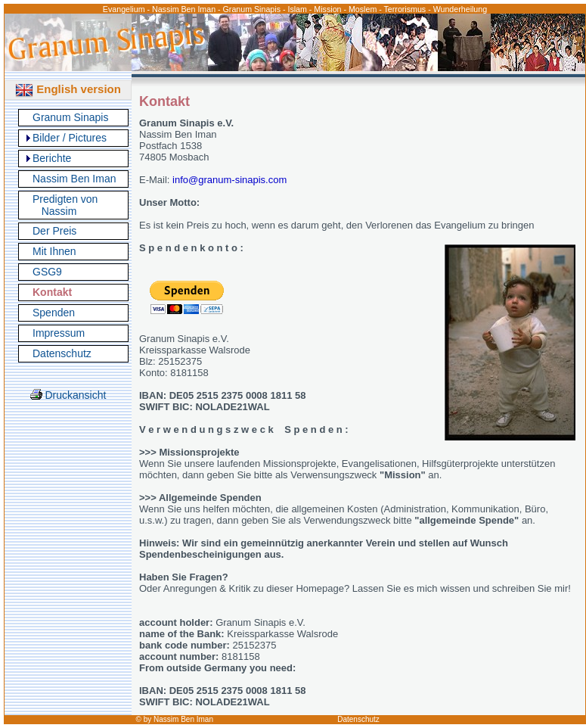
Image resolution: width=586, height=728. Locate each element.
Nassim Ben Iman (74, 179)
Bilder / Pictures (70, 138)
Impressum (59, 333)
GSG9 (47, 272)
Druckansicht (68, 395)
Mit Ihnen (54, 251)
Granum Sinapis (70, 117)
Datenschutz (62, 353)
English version (68, 89)
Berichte (52, 158)
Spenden (54, 313)
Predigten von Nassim (65, 205)
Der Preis (54, 231)
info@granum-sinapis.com (229, 180)
